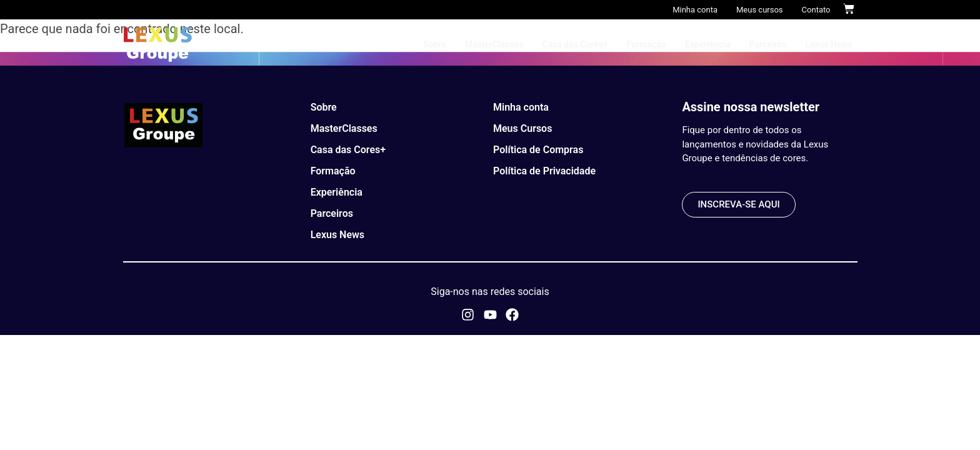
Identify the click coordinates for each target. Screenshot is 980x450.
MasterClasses (494, 44)
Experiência (708, 44)
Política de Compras (538, 150)
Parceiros (768, 44)
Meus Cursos (522, 128)
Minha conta (695, 10)
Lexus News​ (829, 44)
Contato (816, 10)
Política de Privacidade (544, 171)
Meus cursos (760, 10)
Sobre (435, 44)
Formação (647, 44)
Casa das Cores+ (575, 44)
